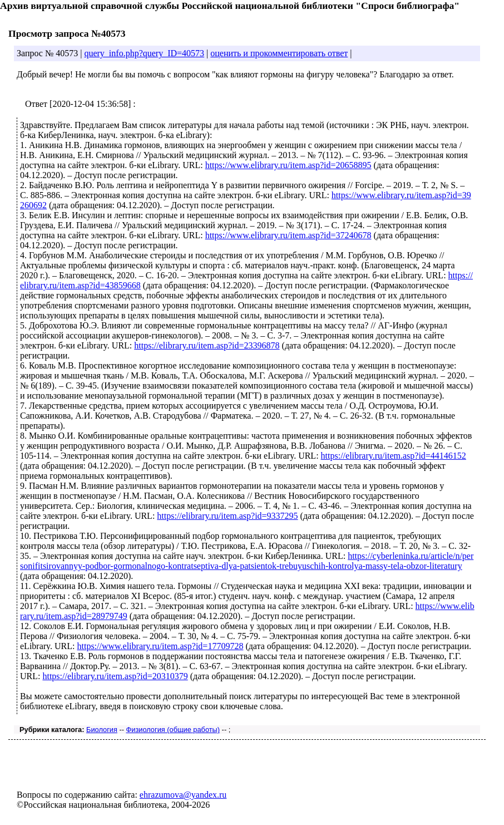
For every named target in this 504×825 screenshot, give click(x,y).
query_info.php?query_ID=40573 (144, 53)
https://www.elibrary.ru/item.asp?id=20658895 (288, 165)
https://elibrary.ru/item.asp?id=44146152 (394, 456)
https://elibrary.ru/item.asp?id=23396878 (207, 345)
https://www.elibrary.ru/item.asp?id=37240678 (288, 235)
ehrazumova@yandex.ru (183, 795)
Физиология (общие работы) (173, 730)
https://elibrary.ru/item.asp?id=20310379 (115, 676)
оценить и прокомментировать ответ (279, 53)
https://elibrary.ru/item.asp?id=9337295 (227, 516)
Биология (102, 730)
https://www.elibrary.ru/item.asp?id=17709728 (160, 646)
